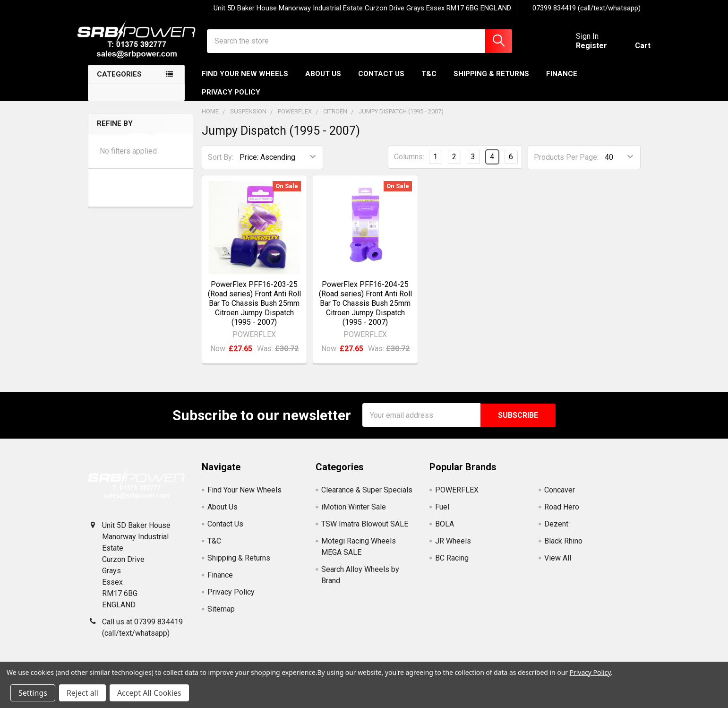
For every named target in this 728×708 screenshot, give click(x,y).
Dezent (556, 531)
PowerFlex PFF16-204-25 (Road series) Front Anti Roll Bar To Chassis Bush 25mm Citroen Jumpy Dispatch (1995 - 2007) (365, 311)
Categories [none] (119, 82)
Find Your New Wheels (245, 82)
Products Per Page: (566, 165)
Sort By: (221, 165)
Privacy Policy (231, 100)
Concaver (560, 497)
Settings (33, 693)
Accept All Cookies (149, 693)
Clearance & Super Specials (367, 497)
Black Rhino (563, 548)
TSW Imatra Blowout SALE (365, 531)
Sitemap (221, 616)
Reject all (82, 693)
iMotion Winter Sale (354, 514)
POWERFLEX (457, 497)
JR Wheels (453, 548)
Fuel (442, 514)
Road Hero (562, 514)
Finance (562, 82)
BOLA (445, 531)
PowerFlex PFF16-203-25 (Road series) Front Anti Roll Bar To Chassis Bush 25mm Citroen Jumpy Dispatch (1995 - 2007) (254, 311)
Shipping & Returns (491, 82)
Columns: (409, 165)
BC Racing (452, 565)
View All (558, 565)
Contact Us (381, 82)
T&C (429, 82)
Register (582, 51)
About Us (323, 82)
